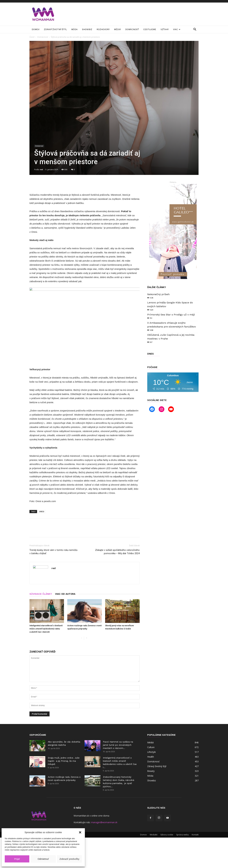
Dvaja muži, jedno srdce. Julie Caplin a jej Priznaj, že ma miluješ (64, 761)
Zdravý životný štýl (55, 29)
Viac (177, 29)
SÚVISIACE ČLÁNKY (41, 594)
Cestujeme (150, 29)
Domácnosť (132, 29)
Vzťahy (165, 29)
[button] (80, 832)
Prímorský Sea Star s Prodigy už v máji (171, 315)
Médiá (117, 29)
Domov (36, 29)
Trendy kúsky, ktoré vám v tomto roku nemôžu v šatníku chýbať (53, 552)
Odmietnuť (43, 859)
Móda (74, 29)
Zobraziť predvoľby (69, 859)
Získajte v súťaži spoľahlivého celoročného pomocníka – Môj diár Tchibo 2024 (117, 552)
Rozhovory (103, 29)
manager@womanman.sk (104, 822)
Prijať (17, 859)
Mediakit (154, 835)
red (41, 169)
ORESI (42, 511)
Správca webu (182, 835)
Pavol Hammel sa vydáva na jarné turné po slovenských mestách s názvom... (118, 745)
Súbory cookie (167, 835)
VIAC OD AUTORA (65, 594)
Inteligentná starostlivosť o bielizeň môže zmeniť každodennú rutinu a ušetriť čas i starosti (46, 629)
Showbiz (87, 29)
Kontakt (195, 835)
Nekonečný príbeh (158, 294)
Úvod (32, 37)
